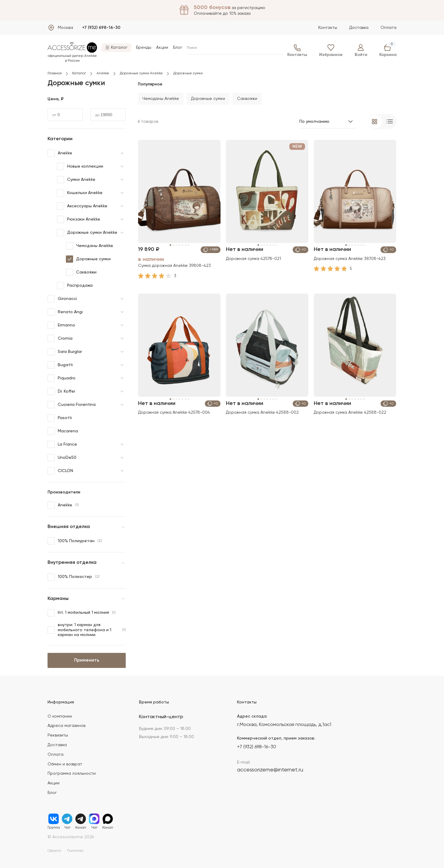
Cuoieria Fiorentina (72, 405)
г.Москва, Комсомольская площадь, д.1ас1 (284, 725)
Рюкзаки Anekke (79, 219)
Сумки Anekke (76, 180)
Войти (361, 51)
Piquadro (62, 378)
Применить (87, 660)
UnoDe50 (62, 458)
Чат (67, 819)
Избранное (331, 51)
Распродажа (75, 286)
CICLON (60, 471)
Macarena (63, 431)
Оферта (54, 851)
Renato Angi (65, 312)
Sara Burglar (65, 352)
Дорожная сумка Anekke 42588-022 (350, 412)
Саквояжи (81, 272)
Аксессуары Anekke (82, 206)
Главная (55, 73)
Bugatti (60, 365)
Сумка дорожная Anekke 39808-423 (175, 265)
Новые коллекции (80, 166)
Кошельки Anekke (80, 193)
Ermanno (61, 325)
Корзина (388, 51)
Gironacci (62, 299)
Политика (75, 851)
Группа (54, 819)
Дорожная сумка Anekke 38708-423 (350, 258)
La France (62, 444)
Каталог (79, 73)
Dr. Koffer (61, 391)
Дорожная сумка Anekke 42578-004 (174, 412)
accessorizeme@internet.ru (270, 770)
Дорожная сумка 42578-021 (254, 258)
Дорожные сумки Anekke (141, 73)
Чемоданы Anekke (89, 246)
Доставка (359, 28)
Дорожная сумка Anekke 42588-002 (263, 412)
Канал (81, 819)
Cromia (60, 338)
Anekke (103, 73)
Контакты (328, 28)
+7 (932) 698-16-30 (101, 28)
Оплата (389, 28)
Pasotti (60, 418)
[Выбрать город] (60, 28)
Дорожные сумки (88, 259)
